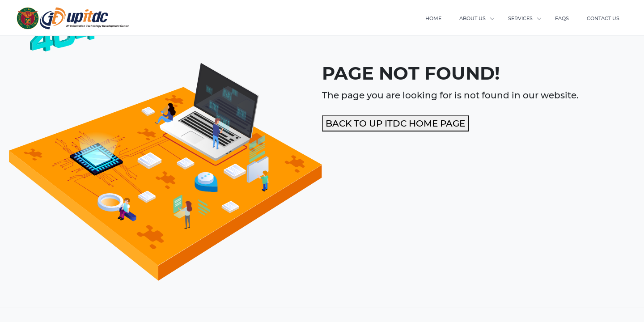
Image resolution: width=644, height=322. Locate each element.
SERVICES (520, 18)
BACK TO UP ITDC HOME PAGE (395, 123)
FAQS (562, 18)
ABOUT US (472, 18)
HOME (433, 18)
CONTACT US (603, 18)
